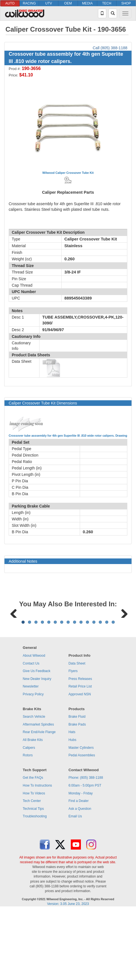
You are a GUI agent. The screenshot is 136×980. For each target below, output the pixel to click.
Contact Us (31, 733)
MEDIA (87, 3)
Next (122, 647)
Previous (14, 647)
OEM (68, 3)
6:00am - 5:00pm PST (85, 855)
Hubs (72, 809)
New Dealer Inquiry (37, 748)
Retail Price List (80, 756)
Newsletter (31, 756)
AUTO (10, 3)
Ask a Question (80, 878)
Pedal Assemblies (82, 825)
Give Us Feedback (37, 740)
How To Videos (34, 863)
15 (113, 692)
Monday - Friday (81, 863)
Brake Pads (77, 794)
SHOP (126, 3)
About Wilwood (34, 725)
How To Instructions (37, 855)
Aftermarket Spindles (38, 794)
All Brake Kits (33, 809)
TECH (107, 3)
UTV (49, 3)
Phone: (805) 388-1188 (86, 847)
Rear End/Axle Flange (39, 801)
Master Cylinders (81, 817)
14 (107, 692)
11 (87, 692)
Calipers (29, 817)
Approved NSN (80, 764)
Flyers (73, 740)
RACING (29, 3)
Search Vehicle (34, 786)
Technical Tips (33, 878)
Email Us (75, 886)
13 (100, 692)
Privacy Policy (33, 764)
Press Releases (80, 748)
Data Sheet (77, 733)
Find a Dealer (79, 870)
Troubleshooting (35, 886)
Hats (72, 801)
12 (94, 692)
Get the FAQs (33, 847)
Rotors (28, 825)
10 (81, 692)
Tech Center (32, 870)
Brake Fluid (77, 786)
